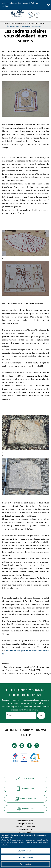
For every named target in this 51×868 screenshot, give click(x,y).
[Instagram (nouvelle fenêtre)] (37, 746)
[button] (30, 15)
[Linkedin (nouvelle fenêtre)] (22, 746)
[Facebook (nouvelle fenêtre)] (29, 746)
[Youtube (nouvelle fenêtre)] (14, 746)
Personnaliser (26, 864)
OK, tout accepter (26, 851)
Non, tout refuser (26, 857)
